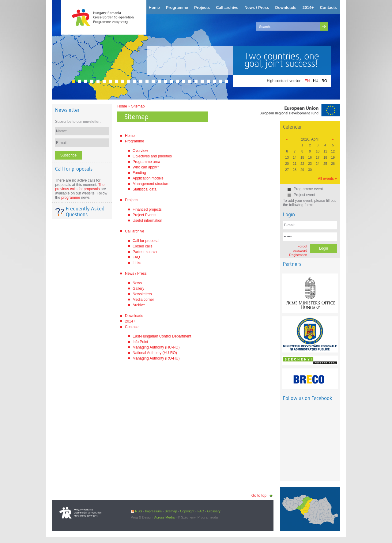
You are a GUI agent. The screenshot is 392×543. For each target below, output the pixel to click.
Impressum (153, 511)
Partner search (145, 252)
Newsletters (142, 294)
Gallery (138, 288)
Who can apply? (146, 167)
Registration (298, 255)
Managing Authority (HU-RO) (156, 347)
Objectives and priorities (152, 156)
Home (122, 106)
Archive (139, 305)
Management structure (151, 184)
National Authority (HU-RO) (155, 353)
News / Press (136, 273)
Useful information (147, 221)
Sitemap (138, 106)
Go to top (259, 496)
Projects (132, 200)
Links (137, 263)
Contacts (132, 327)
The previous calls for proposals (80, 187)
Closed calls (143, 246)
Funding (139, 173)
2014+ (130, 321)
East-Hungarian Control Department (162, 336)
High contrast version (284, 81)
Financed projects (147, 209)
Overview (140, 151)
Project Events (144, 215)
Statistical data (145, 189)
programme (71, 198)
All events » (327, 179)
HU (316, 81)
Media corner (143, 300)
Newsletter (67, 110)
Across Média (164, 517)
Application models (148, 178)
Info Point (140, 342)
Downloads (134, 316)
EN (307, 81)
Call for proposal (146, 241)
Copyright (187, 511)
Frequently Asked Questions (85, 212)
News (137, 283)
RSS (136, 511)
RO (324, 81)
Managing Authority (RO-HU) (156, 358)
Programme (135, 141)
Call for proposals (74, 169)
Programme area (146, 162)
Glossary (214, 511)
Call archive (135, 231)
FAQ (136, 257)
